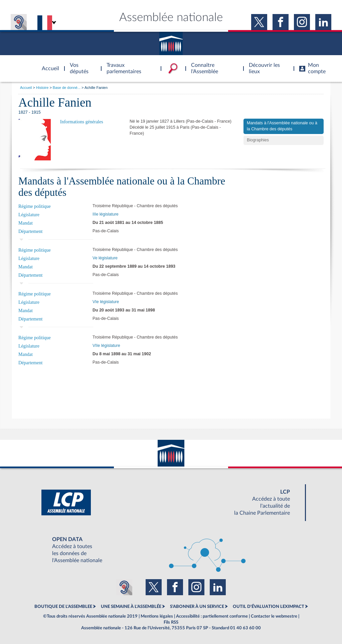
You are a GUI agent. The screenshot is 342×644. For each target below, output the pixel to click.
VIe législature (106, 302)
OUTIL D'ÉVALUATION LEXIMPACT (269, 607)
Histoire (42, 88)
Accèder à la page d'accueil (48, 65)
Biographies (258, 140)
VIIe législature (106, 346)
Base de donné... (67, 88)
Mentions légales (157, 616)
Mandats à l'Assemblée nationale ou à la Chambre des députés (282, 126)
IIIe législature (106, 214)
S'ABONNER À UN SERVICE (197, 607)
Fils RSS (171, 622)
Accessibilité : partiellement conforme (212, 616)
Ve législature (105, 258)
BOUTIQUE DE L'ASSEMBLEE (63, 607)
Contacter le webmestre (274, 616)
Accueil (26, 88)
